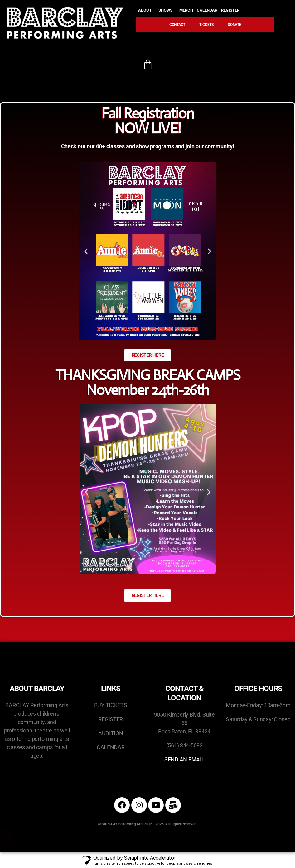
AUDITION (111, 733)
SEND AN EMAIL (184, 759)
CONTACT (177, 25)
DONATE (234, 25)
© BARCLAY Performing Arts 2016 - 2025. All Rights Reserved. (147, 824)
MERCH (186, 10)
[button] (86, 251)
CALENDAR (207, 10)
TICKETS (206, 25)
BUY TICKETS (111, 705)
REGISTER (232, 10)
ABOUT (146, 10)
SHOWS (167, 10)
